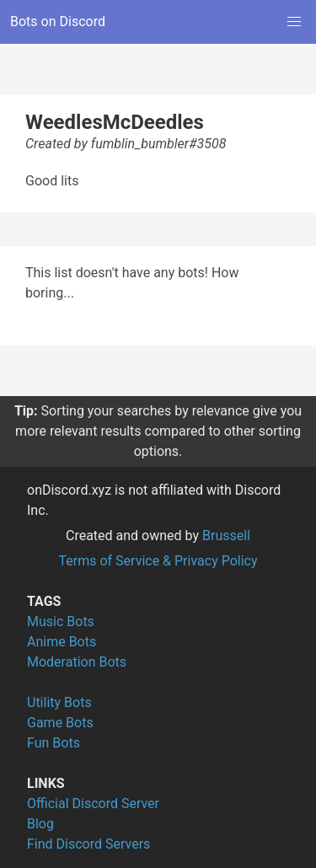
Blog (40, 824)
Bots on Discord (58, 21)
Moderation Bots (77, 662)
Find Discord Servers (88, 844)
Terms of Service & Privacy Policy (158, 561)
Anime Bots (62, 642)
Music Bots (61, 622)
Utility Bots (59, 702)
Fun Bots (54, 743)
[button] (294, 22)
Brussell (226, 536)
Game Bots (60, 723)
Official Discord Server (93, 804)
